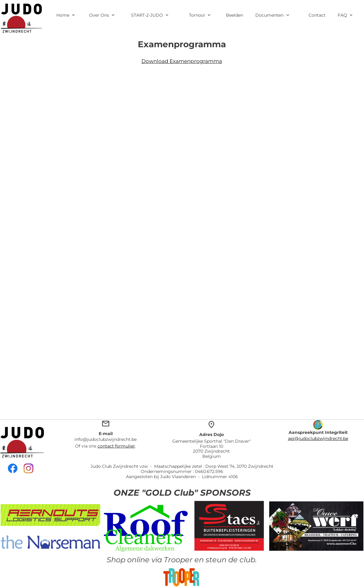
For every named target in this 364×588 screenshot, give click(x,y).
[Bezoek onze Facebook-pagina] (13, 468)
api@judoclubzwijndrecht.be (318, 438)
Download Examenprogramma (182, 61)
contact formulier (116, 446)
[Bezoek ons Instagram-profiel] (28, 468)
